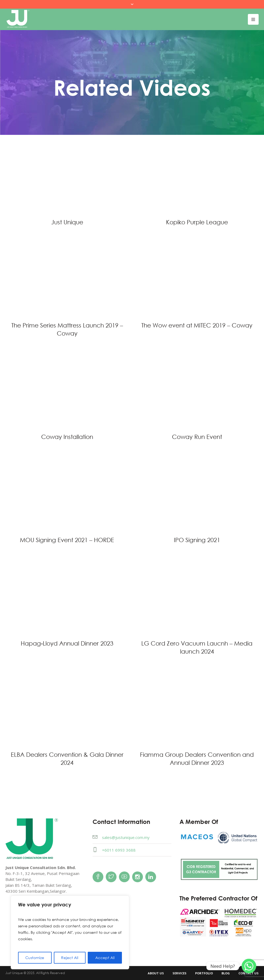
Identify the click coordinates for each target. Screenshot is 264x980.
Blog (226, 973)
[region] (70, 932)
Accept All (105, 958)
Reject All (70, 958)
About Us (156, 973)
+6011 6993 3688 (119, 850)
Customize (35, 958)
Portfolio (204, 973)
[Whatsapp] (249, 966)
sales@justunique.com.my (126, 837)
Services (179, 973)
